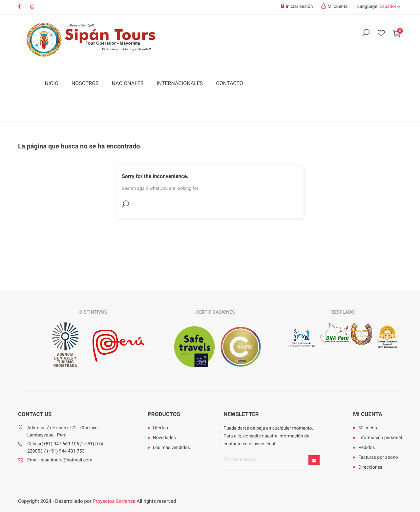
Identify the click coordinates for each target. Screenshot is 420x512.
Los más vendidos (171, 448)
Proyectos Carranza (114, 501)
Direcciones (370, 467)
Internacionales (180, 83)
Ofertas (160, 428)
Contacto (229, 83)
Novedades (164, 438)
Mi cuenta (368, 414)
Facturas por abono (378, 457)
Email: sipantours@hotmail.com (60, 460)
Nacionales (128, 83)
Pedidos (367, 448)
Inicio (51, 83)
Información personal (380, 438)
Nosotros (85, 83)
